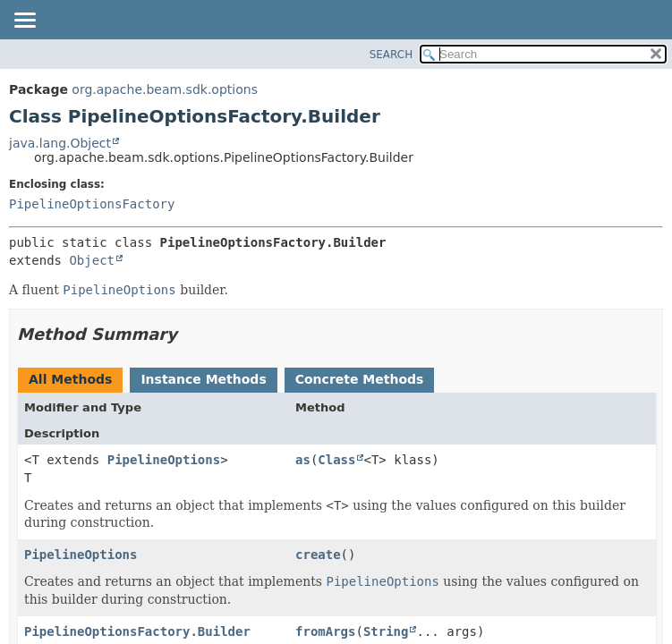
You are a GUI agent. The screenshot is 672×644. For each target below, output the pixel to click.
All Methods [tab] (70, 379)
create (318, 555)
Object (92, 260)
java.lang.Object (60, 143)
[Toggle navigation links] (24, 21)
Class (336, 460)
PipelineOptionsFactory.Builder (137, 631)
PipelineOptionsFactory (92, 204)
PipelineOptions (164, 460)
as (303, 460)
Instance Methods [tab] (203, 379)
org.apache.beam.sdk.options (165, 89)
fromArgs (325, 631)
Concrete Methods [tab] (360, 379)
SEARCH (391, 55)
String (386, 631)
